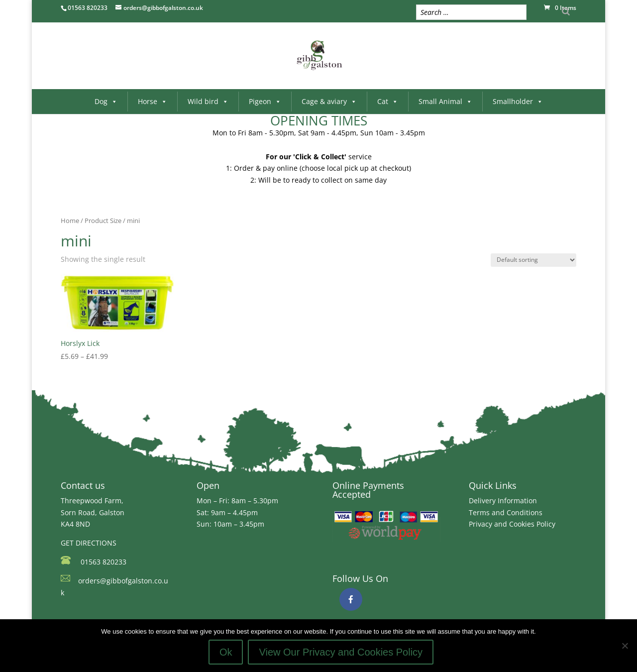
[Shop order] (533, 260)
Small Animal (445, 101)
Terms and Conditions (506, 512)
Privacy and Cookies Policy (512, 524)
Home (70, 221)
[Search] (566, 11)
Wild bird (208, 101)
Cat (388, 101)
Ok (226, 652)
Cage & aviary (329, 101)
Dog (106, 101)
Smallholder (518, 101)
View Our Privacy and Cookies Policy (341, 652)
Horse (153, 101)
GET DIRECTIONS (89, 543)
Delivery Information (503, 501)
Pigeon (265, 101)
